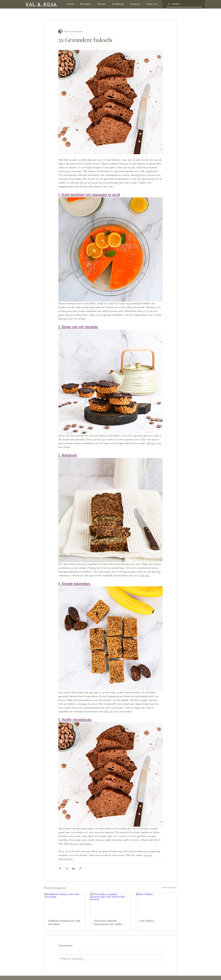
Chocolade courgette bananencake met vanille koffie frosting (108, 922)
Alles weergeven (169, 887)
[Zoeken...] (184, 4)
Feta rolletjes (147, 921)
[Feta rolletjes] (156, 904)
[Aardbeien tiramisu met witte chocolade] (65, 904)
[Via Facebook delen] (60, 868)
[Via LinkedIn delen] (74, 868)
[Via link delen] (80, 868)
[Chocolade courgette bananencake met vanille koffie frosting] (111, 904)
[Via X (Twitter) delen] (67, 868)
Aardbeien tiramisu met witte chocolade (64, 922)
